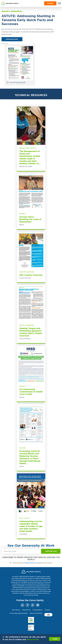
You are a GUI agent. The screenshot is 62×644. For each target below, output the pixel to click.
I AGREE (55, 639)
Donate (50, 3)
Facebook (27, 605)
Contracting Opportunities (19, 613)
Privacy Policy (30, 563)
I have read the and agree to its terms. (32, 563)
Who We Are (16, 610)
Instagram (33, 605)
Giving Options (38, 610)
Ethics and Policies (36, 613)
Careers (47, 610)
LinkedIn (22, 605)
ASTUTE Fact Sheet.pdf (17, 82)
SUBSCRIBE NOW (51, 551)
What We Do (26, 610)
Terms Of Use (33, 639)
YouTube (38, 605)
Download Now (12, 39)
